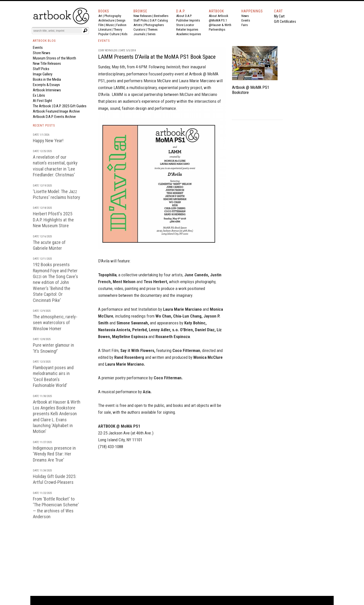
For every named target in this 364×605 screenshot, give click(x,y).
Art (100, 16)
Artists (138, 25)
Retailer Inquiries (187, 29)
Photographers (154, 25)
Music (110, 25)
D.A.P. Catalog (159, 20)
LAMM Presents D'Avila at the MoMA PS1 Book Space (157, 57)
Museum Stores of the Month (54, 58)
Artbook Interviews (47, 90)
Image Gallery (43, 74)
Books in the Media (47, 79)
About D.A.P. (184, 16)
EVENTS (104, 41)
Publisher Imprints (188, 20)
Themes (152, 29)
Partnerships (217, 29)
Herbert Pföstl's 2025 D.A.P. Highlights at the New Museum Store (53, 220)
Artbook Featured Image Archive (56, 111)
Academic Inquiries (189, 34)
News (245, 16)
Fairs (245, 25)
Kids (124, 34)
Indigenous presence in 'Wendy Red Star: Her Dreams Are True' (54, 454)
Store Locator (185, 25)
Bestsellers (161, 16)
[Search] (57, 31)
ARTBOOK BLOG (44, 41)
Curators (139, 29)
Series (151, 34)
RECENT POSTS (44, 126)
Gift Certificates (285, 22)
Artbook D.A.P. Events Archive (54, 117)
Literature (105, 29)
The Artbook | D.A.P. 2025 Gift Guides (60, 106)
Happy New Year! (48, 141)
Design (121, 20)
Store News (42, 53)
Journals (139, 34)
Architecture (106, 20)
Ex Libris (39, 95)
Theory (118, 29)
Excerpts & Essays (46, 85)
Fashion (121, 25)
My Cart (279, 16)
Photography (113, 16)
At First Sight (42, 101)
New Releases (143, 16)
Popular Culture (109, 34)
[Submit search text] (85, 31)
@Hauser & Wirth (220, 25)
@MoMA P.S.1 (218, 20)
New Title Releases (47, 64)
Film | (102, 25)
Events (246, 20)
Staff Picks (141, 20)
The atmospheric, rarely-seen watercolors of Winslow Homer (55, 323)
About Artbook (219, 16)
